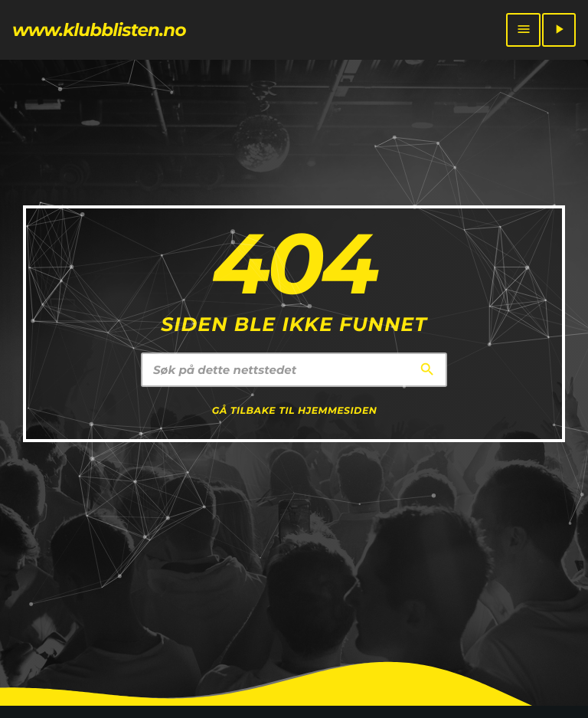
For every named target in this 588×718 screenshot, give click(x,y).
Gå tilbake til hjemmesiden (295, 411)
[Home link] (99, 30)
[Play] (559, 30)
